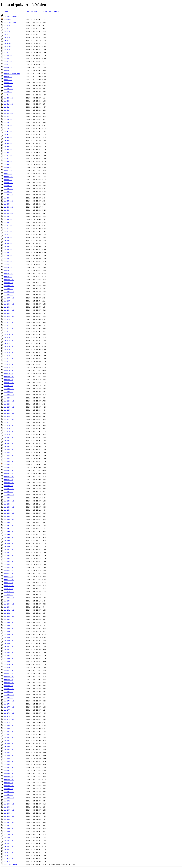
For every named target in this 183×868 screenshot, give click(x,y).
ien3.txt (8, 40)
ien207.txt (9, 849)
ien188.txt (9, 777)
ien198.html (9, 828)
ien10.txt (8, 59)
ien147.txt (9, 528)
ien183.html (9, 743)
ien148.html (9, 531)
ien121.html (9, 383)
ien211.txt (9, 855)
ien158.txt (9, 595)
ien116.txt (9, 355)
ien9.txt (8, 52)
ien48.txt (8, 152)
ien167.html (9, 646)
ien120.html (9, 377)
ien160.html (9, 604)
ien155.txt (9, 577)
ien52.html (9, 162)
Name (6, 11)
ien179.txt (9, 722)
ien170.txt (9, 668)
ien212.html (9, 858)
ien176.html (9, 701)
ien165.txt (9, 637)
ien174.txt (9, 692)
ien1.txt (8, 28)
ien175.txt (9, 698)
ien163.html (9, 622)
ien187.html (9, 768)
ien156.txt (9, 583)
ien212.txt (9, 861)
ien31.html (9, 104)
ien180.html (9, 725)
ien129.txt (9, 434)
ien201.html (9, 840)
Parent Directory (11, 16)
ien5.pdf (8, 46)
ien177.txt (9, 710)
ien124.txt (9, 404)
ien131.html (9, 437)
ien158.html (9, 592)
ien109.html (9, 310)
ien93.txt (8, 240)
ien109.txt (9, 313)
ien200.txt (9, 837)
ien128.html (9, 425)
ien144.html (9, 507)
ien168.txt (9, 655)
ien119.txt (9, 374)
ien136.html (9, 471)
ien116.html (9, 352)
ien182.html (9, 737)
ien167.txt (9, 649)
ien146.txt (9, 522)
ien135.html (9, 462)
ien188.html (9, 774)
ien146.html (9, 519)
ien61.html (9, 171)
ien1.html (8, 25)
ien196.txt (9, 819)
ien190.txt (9, 789)
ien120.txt (9, 380)
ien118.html (9, 365)
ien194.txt (9, 807)
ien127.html (9, 419)
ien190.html (9, 786)
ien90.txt (8, 222)
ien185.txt (9, 758)
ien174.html (9, 689)
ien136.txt (9, 474)
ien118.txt (9, 368)
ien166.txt (9, 643)
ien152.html (9, 555)
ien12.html (9, 68)
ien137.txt (9, 480)
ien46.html (9, 143)
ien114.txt (9, 343)
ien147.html (9, 525)
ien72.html (9, 177)
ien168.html (9, 652)
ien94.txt (8, 246)
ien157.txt (9, 589)
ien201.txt (9, 843)
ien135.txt (9, 468)
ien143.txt (9, 504)
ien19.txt (8, 92)
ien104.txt (9, 295)
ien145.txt (9, 516)
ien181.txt (9, 734)
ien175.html (9, 695)
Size (45, 11)
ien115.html (9, 346)
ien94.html (9, 243)
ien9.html (8, 49)
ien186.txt (9, 765)
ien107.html (9, 298)
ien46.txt (8, 146)
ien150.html (9, 543)
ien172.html (9, 677)
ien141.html (9, 489)
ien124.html (9, 401)
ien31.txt (8, 110)
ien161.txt (9, 613)
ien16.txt (8, 86)
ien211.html (9, 852)
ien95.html (9, 249)
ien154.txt (9, 571)
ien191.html (9, 792)
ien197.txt (9, 825)
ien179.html (9, 719)
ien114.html (9, 340)
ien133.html (9, 449)
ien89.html (9, 213)
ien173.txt (9, 686)
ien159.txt (9, 601)
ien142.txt (9, 498)
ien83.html (9, 195)
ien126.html (9, 413)
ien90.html (9, 219)
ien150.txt (9, 546)
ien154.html (9, 568)
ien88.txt (8, 210)
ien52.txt (8, 165)
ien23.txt (8, 101)
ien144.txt (9, 510)
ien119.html (9, 371)
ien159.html (9, 598)
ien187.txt (9, 771)
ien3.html (8, 37)
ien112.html (9, 328)
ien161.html (9, 610)
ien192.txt (9, 801)
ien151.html (9, 549)
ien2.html (8, 31)
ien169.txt (9, 661)
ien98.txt (8, 271)
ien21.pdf (8, 95)
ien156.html (9, 580)
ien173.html (9, 683)
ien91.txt (8, 228)
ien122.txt (9, 392)
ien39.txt (8, 128)
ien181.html (9, 731)
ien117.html (9, 358)
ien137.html (9, 477)
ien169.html (9, 658)
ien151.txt (9, 552)
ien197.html (9, 822)
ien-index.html (11, 865)
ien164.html (9, 628)
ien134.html (9, 455)
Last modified (32, 11)
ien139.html (9, 483)
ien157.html (9, 586)
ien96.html (9, 255)
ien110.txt (9, 319)
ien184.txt (9, 752)
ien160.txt (9, 607)
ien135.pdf (9, 465)
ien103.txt (9, 289)
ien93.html (9, 237)
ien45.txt (8, 140)
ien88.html (9, 207)
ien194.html (9, 804)
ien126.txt (9, 416)
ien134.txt (9, 458)
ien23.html (9, 98)
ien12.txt (8, 71)
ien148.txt (9, 534)
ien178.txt (9, 716)
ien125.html (9, 407)
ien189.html (9, 780)
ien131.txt (9, 440)
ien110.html (9, 316)
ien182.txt (9, 740)
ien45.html (9, 137)
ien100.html (9, 280)
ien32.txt (8, 116)
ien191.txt (9, 795)
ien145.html (9, 513)
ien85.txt (8, 204)
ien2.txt (8, 34)
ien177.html (9, 707)
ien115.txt (9, 349)
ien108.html (9, 304)
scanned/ (8, 19)
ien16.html (9, 83)
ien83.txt (8, 198)
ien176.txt (9, 704)
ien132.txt (9, 446)
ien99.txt (8, 277)
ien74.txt (8, 186)
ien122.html (9, 389)
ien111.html (9, 322)
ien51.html (9, 155)
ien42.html (9, 131)
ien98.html (9, 268)
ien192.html (9, 798)
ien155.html (9, 574)
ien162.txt (9, 619)
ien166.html (9, 640)
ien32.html (9, 113)
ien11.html (9, 62)
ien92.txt (8, 234)
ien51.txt (8, 158)
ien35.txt (8, 122)
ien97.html (9, 262)
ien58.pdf (8, 168)
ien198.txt (9, 831)
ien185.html (9, 755)
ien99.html (9, 274)
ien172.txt (9, 680)
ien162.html (9, 616)
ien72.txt (8, 180)
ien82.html (9, 189)
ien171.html (9, 671)
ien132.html (9, 443)
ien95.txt (8, 252)
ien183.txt (9, 746)
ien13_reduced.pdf (12, 74)
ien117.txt (9, 362)
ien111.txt (9, 325)
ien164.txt (9, 631)
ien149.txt (9, 540)
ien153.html (9, 561)
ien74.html (9, 183)
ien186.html (9, 761)
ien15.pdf (8, 80)
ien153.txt (9, 565)
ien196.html (9, 816)
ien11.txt (8, 65)
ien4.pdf (8, 43)
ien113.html (9, 334)
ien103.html (9, 286)
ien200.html (9, 834)
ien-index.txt (10, 22)
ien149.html (9, 537)
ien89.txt (8, 216)
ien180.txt (9, 728)
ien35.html (9, 119)
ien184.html (9, 749)
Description (54, 11)
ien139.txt (9, 486)
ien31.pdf (8, 107)
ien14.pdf (8, 77)
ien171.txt (9, 674)
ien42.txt (8, 134)
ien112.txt (9, 331)
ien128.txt (9, 428)
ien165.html (9, 634)
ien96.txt (8, 258)
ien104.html (9, 292)
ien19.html (9, 89)
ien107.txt (9, 301)
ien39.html (9, 125)
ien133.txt (9, 452)
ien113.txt (9, 337)
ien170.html (9, 665)
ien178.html (9, 713)
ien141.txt (9, 492)
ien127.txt (9, 422)
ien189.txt (9, 783)
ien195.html (9, 810)
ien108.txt (9, 307)
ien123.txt (9, 398)
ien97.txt (8, 265)
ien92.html (9, 231)
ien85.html (9, 201)
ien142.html (9, 495)
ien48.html (9, 149)
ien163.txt (9, 625)
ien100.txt (9, 283)
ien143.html (9, 501)
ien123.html (9, 395)
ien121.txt (9, 386)
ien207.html (9, 846)
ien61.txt (8, 174)
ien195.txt (9, 813)
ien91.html (9, 225)
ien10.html (9, 55)
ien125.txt (9, 410)
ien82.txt (8, 192)
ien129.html (9, 431)
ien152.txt (9, 558)
